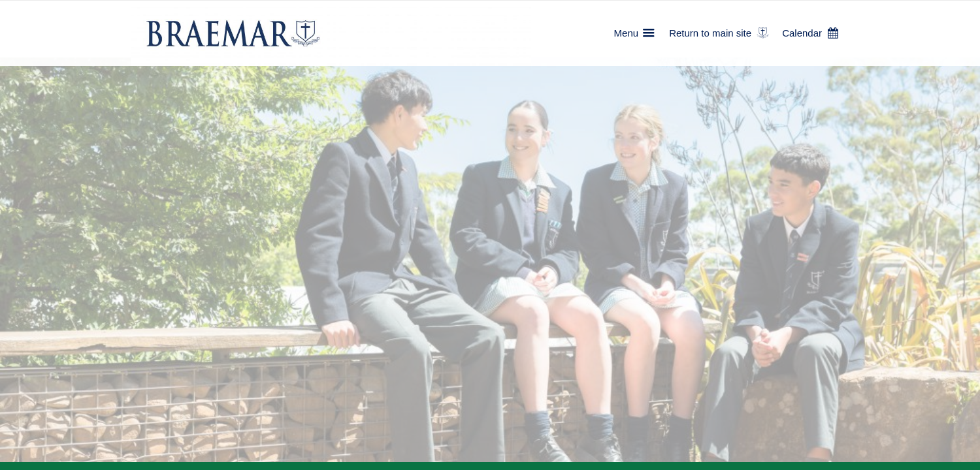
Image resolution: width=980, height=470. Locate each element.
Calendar (802, 33)
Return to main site (710, 33)
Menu (627, 33)
